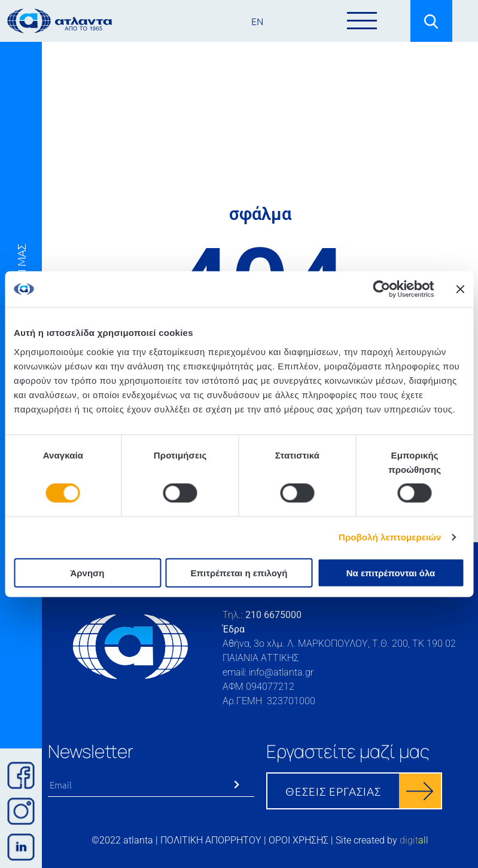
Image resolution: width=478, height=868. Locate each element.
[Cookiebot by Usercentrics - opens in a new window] (381, 289)
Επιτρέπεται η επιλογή (239, 572)
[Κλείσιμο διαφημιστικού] (460, 289)
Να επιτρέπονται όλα (391, 572)
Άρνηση (87, 572)
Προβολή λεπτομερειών (390, 537)
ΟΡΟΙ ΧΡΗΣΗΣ (299, 840)
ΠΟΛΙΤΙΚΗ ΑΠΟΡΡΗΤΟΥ (211, 840)
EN (257, 21)
